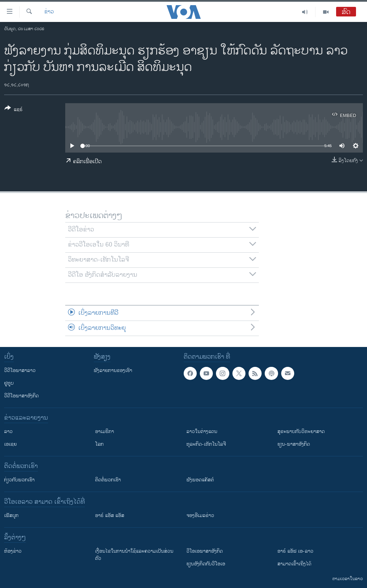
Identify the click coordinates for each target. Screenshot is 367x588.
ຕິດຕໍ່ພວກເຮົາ (108, 480)
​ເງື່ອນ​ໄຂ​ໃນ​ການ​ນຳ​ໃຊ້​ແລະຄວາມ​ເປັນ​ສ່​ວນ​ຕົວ (134, 555)
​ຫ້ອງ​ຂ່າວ (13, 551)
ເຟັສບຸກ (11, 515)
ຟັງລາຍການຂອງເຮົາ (113, 370)
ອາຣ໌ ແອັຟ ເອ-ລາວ (295, 551)
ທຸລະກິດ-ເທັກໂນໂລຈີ (206, 444)
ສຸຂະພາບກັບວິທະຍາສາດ (301, 431)
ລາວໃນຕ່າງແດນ (202, 431)
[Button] (14, 110)
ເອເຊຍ (10, 444)
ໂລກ (99, 444)
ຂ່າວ (49, 12)
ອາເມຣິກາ (105, 431)
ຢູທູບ (9, 383)
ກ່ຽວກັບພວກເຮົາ (19, 480)
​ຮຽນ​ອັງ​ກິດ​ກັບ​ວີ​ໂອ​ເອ (206, 564)
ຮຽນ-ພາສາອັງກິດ (294, 444)
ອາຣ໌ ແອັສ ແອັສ (110, 515)
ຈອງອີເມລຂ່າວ (200, 515)
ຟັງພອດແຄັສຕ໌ (200, 480)
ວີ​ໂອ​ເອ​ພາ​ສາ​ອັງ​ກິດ (205, 551)
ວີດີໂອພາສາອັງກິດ (21, 396)
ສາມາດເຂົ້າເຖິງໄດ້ (294, 564)
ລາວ (8, 431)
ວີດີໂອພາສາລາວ (20, 370)
